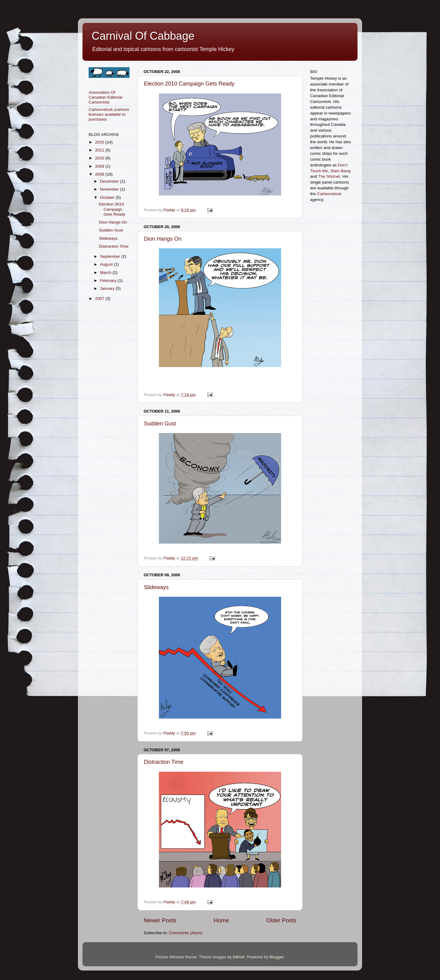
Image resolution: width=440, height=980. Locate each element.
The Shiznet (329, 176)
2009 (100, 166)
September (111, 256)
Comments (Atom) (186, 933)
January (108, 288)
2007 (100, 299)
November (110, 189)
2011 (100, 150)
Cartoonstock (329, 194)
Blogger (277, 957)
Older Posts (281, 920)
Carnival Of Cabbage (143, 36)
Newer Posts (160, 920)
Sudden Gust (160, 424)
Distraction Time (164, 762)
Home (221, 920)
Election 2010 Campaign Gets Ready (189, 84)
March (106, 273)
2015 (100, 142)
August (107, 264)
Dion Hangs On (163, 239)
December (110, 181)
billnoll (239, 957)
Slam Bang (340, 171)
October (108, 197)
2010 (100, 158)
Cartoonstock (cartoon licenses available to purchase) (109, 114)
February (109, 281)
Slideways (156, 587)
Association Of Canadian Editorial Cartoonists (105, 97)
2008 (100, 174)
